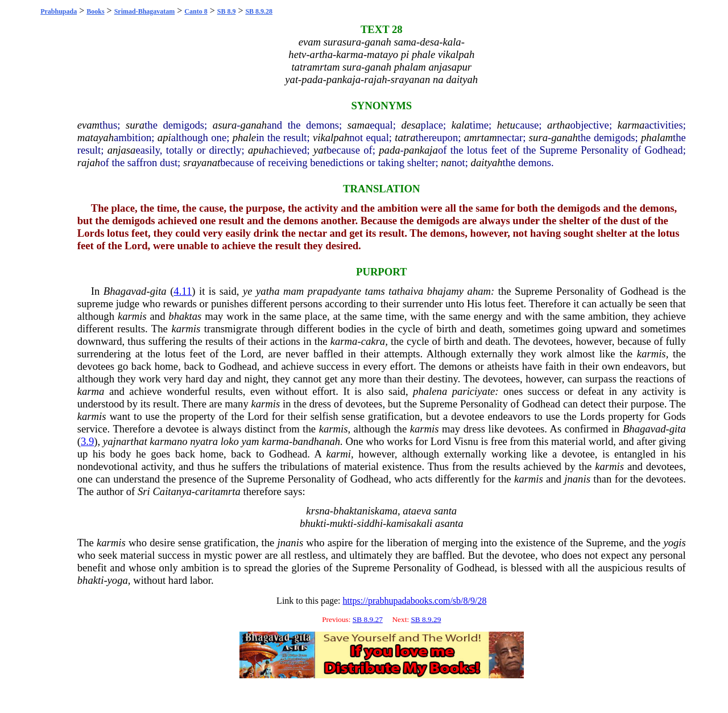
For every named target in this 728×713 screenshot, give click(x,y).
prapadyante (334, 291)
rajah (89, 162)
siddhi (370, 523)
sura (135, 125)
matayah (96, 137)
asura (225, 125)
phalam (657, 137)
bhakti (91, 580)
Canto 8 (196, 11)
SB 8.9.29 (426, 619)
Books (95, 11)
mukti (342, 523)
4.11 (183, 291)
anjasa (122, 150)
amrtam (481, 137)
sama (359, 125)
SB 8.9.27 (368, 619)
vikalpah (331, 137)
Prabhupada (59, 11)
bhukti (313, 523)
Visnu (466, 441)
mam (293, 291)
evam (88, 125)
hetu (506, 125)
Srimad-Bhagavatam (145, 11)
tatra (405, 137)
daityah (487, 162)
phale (244, 137)
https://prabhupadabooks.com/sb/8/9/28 (415, 601)
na (446, 162)
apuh (258, 150)
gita (158, 291)
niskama (380, 511)
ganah (254, 125)
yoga (118, 580)
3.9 (87, 441)
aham (479, 291)
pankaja (421, 150)
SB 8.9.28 (259, 11)
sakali (420, 523)
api (164, 137)
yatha (268, 291)
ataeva (417, 511)
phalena (430, 391)
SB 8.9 (227, 11)
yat (320, 150)
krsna (318, 511)
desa (411, 125)
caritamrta (218, 491)
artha (559, 125)
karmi (339, 454)
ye (248, 291)
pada (389, 150)
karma (631, 125)
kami (396, 523)
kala (461, 125)
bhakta (348, 511)
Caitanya (172, 491)
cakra (373, 341)
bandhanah (316, 441)
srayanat (202, 162)
